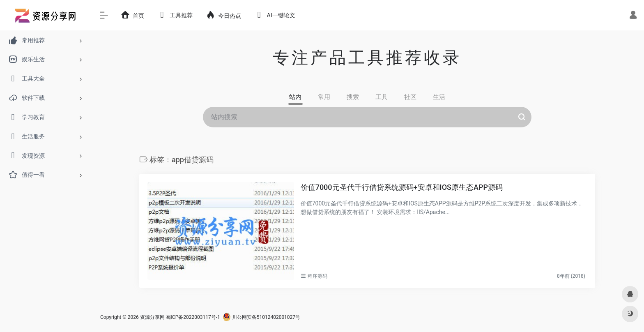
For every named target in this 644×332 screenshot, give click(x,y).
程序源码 (317, 276)
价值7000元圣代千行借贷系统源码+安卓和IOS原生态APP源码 (402, 187)
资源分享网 (152, 317)
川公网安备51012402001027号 (261, 317)
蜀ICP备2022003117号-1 (193, 317)
